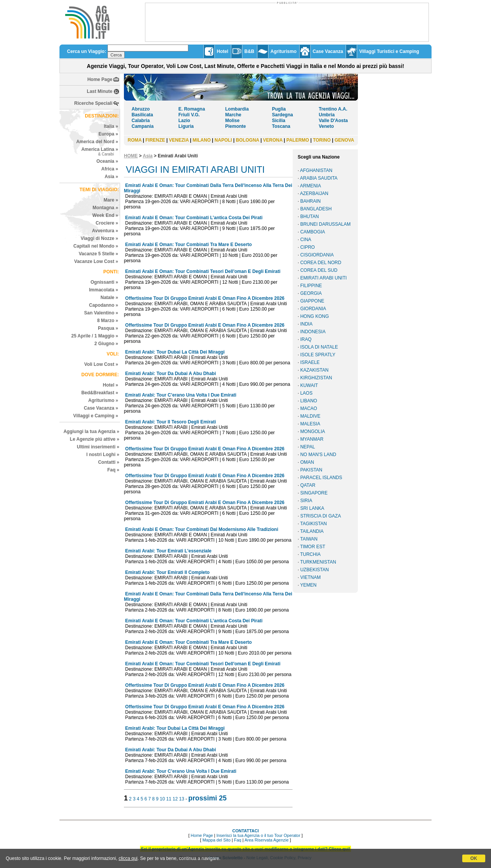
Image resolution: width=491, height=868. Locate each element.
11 (169, 799)
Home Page (100, 79)
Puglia (279, 109)
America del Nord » (97, 142)
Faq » (113, 470)
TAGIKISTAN (313, 524)
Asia (147, 156)
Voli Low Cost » (101, 364)
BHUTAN (310, 217)
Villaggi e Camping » (96, 416)
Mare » (111, 200)
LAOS (306, 393)
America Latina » (100, 151)
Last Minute (100, 91)
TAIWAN (309, 539)
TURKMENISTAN (318, 562)
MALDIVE (311, 416)
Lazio (184, 121)
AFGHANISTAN (316, 170)
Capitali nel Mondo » (96, 246)
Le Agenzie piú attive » (95, 439)
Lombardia (237, 109)
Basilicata (142, 115)
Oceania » (107, 161)
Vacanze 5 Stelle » (98, 254)
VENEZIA (179, 140)
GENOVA (344, 140)
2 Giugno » (106, 344)
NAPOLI (223, 140)
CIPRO (308, 247)
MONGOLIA (313, 432)
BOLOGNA (248, 140)
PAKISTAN (311, 470)
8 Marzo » (108, 321)
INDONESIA (313, 332)
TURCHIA (310, 554)
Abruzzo (141, 109)
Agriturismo (283, 51)
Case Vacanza (328, 51)
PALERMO (298, 140)
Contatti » (109, 462)
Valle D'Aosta (333, 121)
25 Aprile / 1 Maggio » (95, 336)
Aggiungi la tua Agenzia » (91, 432)
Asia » (111, 177)
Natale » (109, 298)
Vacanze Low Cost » (96, 261)
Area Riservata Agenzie (266, 840)
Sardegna (283, 115)
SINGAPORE (314, 493)
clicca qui (128, 858)
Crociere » (107, 223)
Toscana (281, 126)
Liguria (186, 126)
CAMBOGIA (313, 232)
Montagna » (105, 208)
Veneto (326, 126)
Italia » (111, 126)
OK (474, 858)
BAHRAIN (311, 201)
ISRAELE (310, 362)
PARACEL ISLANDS (321, 478)
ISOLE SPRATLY (318, 355)
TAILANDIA (312, 531)
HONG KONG (315, 316)
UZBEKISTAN (315, 570)
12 (175, 799)
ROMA (135, 140)
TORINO (322, 140)
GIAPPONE (312, 301)
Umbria (327, 115)
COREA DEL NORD (321, 263)
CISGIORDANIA (317, 255)
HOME (131, 156)
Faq (238, 840)
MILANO (202, 140)
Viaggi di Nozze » (99, 238)
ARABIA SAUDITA (319, 178)
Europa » (108, 134)
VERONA (273, 140)
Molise (232, 121)
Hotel (222, 51)
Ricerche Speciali (93, 103)
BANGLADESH (316, 209)
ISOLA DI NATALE (319, 347)
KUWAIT (309, 385)
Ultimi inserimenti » (98, 447)
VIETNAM (311, 577)
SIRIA (306, 501)
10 (162, 799)
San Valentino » (101, 313)
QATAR (308, 485)
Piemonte (236, 126)
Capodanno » (104, 305)
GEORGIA (311, 293)
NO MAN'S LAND (318, 455)
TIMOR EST (312, 547)
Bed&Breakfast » (100, 393)
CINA (306, 240)
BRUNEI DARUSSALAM (325, 224)
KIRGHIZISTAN (316, 378)
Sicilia (279, 121)
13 (182, 799)
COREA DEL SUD (319, 270)
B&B (249, 51)
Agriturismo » (103, 400)
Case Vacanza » (101, 408)
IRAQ (306, 339)
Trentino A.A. (333, 109)
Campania (143, 126)
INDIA (306, 324)
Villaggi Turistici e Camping (389, 51)
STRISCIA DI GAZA (321, 516)
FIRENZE (155, 140)
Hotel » (110, 385)
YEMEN (308, 585)
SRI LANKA (312, 508)
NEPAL (308, 447)
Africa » (110, 169)
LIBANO (309, 401)
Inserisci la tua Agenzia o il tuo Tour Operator (258, 835)
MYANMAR (312, 439)
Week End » (105, 215)
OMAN (307, 462)
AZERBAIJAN (314, 193)
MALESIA (310, 424)
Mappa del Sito (217, 840)
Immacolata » (104, 290)
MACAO (309, 408)
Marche (233, 115)
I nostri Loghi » (103, 455)
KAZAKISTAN (315, 370)
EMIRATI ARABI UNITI (324, 278)
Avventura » (105, 231)
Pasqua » (108, 328)
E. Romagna (192, 109)
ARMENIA (311, 186)
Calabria (141, 121)
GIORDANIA (313, 309)
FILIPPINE (311, 286)
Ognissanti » (104, 282)
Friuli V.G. (189, 115)
